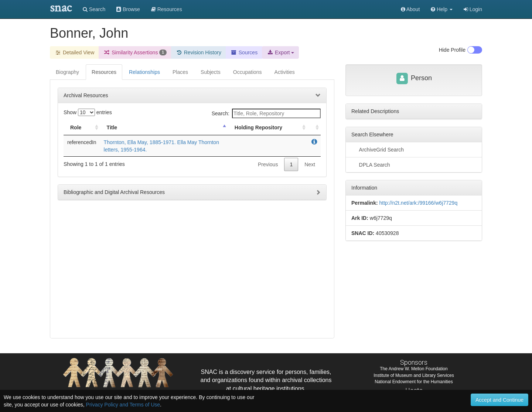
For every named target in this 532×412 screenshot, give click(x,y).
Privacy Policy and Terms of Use (123, 405)
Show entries (88, 112)
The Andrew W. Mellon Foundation (414, 369)
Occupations (248, 72)
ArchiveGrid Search (378, 149)
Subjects (211, 72)
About (410, 9)
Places (180, 72)
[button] (442, 9)
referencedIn (82, 142)
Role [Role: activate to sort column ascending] (76, 127)
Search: (266, 113)
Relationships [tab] (144, 72)
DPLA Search (371, 164)
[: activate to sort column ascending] (314, 128)
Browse (128, 9)
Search (94, 9)
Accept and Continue (499, 400)
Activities (285, 72)
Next (310, 164)
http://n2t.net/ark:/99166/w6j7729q (418, 203)
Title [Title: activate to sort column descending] (112, 127)
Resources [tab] (104, 72)
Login (473, 9)
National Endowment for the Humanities (414, 382)
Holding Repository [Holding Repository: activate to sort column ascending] (258, 127)
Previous (268, 164)
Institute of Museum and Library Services (414, 375)
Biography (67, 72)
